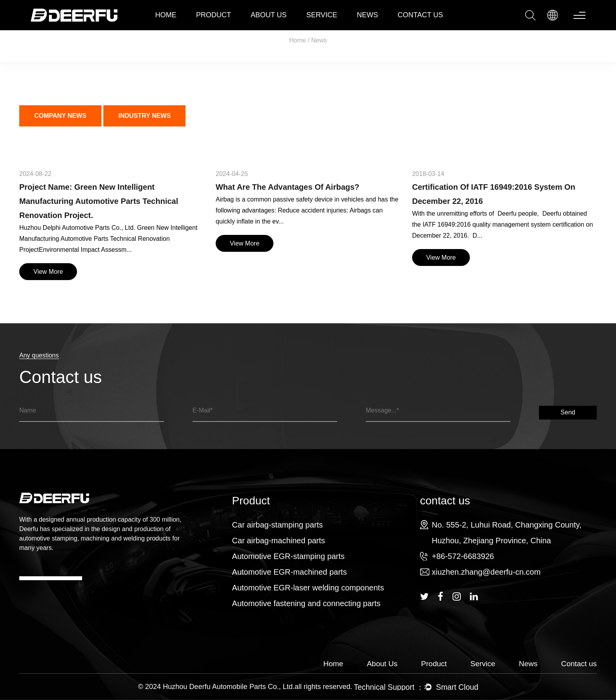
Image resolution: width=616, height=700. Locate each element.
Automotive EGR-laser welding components (308, 588)
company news (60, 116)
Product (214, 15)
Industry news (144, 116)
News (367, 15)
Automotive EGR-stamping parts (289, 556)
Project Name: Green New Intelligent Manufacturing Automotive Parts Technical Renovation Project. (99, 201)
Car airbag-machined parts (279, 541)
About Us (382, 664)
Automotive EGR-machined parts (290, 572)
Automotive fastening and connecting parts (306, 603)
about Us (269, 15)
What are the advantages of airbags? (288, 187)
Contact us (579, 664)
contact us (420, 15)
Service (322, 15)
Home (166, 15)
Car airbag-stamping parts (278, 525)
